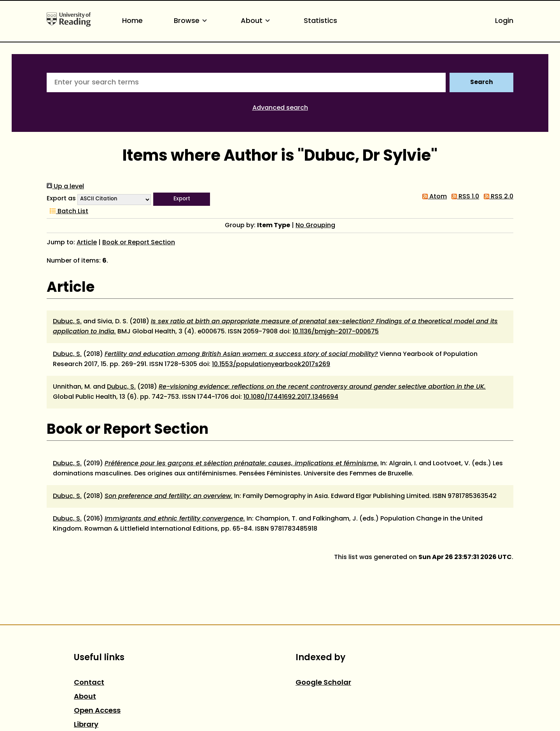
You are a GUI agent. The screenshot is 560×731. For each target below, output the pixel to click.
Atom (433, 197)
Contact (89, 683)
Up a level (65, 187)
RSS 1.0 (464, 197)
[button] (182, 199)
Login (504, 21)
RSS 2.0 (497, 197)
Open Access (97, 711)
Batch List (67, 212)
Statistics (320, 21)
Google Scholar (323, 683)
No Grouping (315, 226)
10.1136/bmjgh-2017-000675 (336, 332)
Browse (192, 21)
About (257, 21)
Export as (61, 199)
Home (132, 21)
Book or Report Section (139, 243)
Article (87, 243)
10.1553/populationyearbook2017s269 (271, 365)
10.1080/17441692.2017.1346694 (291, 397)
